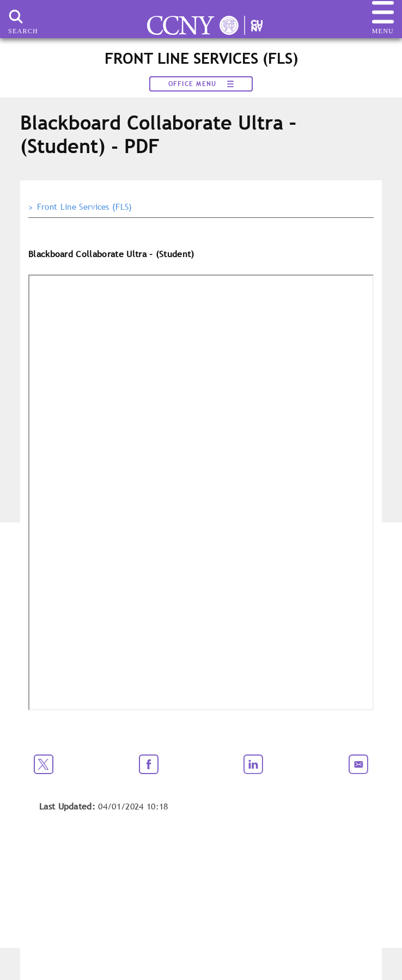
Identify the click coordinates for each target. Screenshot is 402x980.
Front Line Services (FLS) (85, 207)
